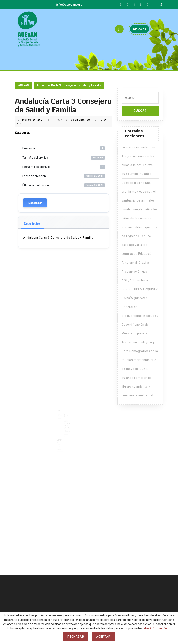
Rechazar (76, 637)
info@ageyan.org (69, 5)
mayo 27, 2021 (60, 441)
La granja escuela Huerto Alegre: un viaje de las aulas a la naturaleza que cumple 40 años (66, 416)
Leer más (60, 418)
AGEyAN (24, 85)
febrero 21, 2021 (60, 415)
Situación (141, 30)
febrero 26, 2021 (33, 120)
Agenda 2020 (60, 413)
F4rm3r (57, 120)
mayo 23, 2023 (66, 419)
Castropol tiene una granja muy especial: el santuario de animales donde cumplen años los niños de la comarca (140, 200)
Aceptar (103, 637)
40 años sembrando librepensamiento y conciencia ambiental (137, 387)
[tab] (119, 29)
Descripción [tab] (32, 224)
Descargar (35, 203)
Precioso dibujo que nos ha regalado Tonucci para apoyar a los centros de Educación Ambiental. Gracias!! (60, 437)
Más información (155, 628)
